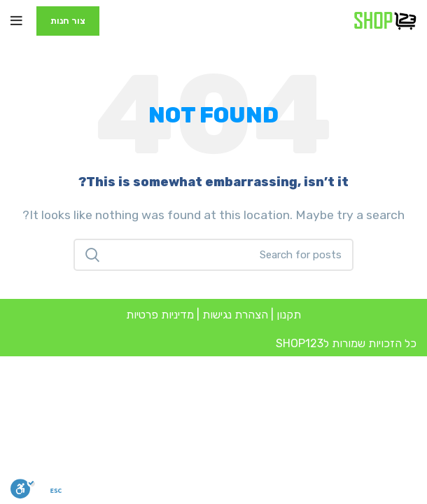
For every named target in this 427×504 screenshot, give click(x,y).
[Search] (213, 255)
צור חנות (68, 21)
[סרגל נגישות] (23, 489)
